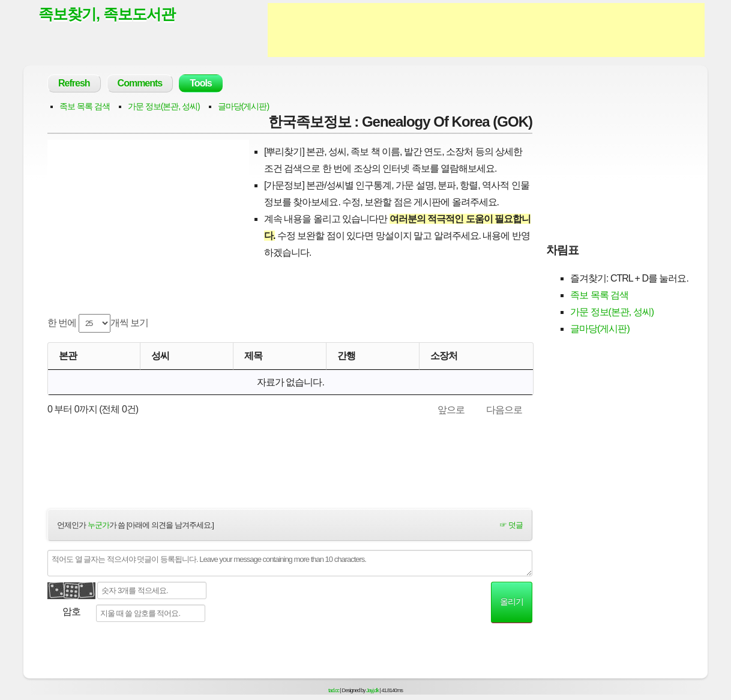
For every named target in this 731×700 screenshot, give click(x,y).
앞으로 (451, 410)
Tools (200, 83)
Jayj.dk (372, 690)
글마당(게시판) (243, 106)
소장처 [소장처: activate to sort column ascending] (444, 356)
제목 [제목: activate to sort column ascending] (253, 356)
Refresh (74, 83)
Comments (140, 83)
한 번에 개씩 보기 (98, 323)
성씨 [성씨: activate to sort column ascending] (160, 356)
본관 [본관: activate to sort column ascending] (68, 356)
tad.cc (334, 690)
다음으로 (504, 410)
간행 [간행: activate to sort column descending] (346, 356)
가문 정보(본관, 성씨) (164, 106)
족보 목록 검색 (85, 106)
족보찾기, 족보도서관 (107, 14)
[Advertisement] (486, 30)
